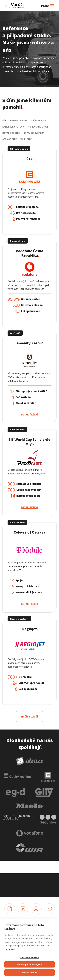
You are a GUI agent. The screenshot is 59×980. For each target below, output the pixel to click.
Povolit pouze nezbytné (29, 965)
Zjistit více (10, 950)
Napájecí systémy (34, 133)
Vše (4, 121)
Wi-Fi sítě (26, 139)
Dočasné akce (39, 121)
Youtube (49, 909)
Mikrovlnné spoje (38, 127)
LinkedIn (23, 909)
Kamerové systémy (13, 127)
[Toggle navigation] (47, 6)
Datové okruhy (19, 121)
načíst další (29, 716)
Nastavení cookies (30, 957)
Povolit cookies (29, 973)
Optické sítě (10, 139)
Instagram (36, 909)
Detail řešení (30, 415)
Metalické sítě (11, 133)
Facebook (10, 909)
